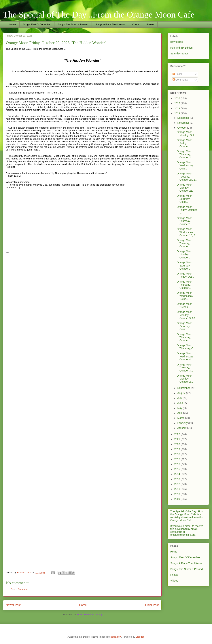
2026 (178, 98)
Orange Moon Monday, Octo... (187, 134)
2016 (178, 464)
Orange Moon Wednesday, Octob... (185, 296)
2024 (178, 108)
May (180, 408)
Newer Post (13, 605)
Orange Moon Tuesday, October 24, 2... (187, 177)
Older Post (152, 605)
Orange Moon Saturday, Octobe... (185, 266)
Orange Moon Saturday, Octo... (185, 326)
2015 (178, 469)
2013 (178, 479)
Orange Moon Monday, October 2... (185, 379)
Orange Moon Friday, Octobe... (185, 143)
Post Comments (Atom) (89, 615)
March (181, 418)
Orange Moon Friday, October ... (187, 210)
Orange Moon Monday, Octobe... (185, 254)
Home (13, 24)
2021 (178, 439)
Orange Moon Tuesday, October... (185, 243)
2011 (178, 489)
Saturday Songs (179, 54)
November (183, 123)
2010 (178, 494)
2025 (178, 103)
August (182, 393)
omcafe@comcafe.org (183, 535)
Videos (136, 24)
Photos (150, 24)
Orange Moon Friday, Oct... (185, 275)
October (182, 128)
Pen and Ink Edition (181, 48)
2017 (178, 459)
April (180, 413)
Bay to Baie (177, 42)
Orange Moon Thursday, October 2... (185, 154)
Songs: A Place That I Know (110, 24)
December (183, 118)
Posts (177, 74)
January (182, 428)
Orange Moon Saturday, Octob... (185, 199)
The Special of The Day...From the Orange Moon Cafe (99, 15)
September (184, 388)
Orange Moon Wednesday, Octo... (185, 165)
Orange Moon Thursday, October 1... (185, 221)
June (180, 403)
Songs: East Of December (37, 24)
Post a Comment (19, 589)
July (180, 398)
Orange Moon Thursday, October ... (185, 285)
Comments (180, 80)
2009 (178, 499)
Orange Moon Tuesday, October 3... (185, 368)
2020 (178, 444)
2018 (178, 454)
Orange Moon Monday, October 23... (185, 188)
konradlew (116, 637)
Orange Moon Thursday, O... (186, 347)
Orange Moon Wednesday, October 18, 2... (187, 232)
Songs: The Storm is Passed (73, 24)
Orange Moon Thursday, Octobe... (185, 337)
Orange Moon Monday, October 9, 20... (187, 315)
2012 (178, 484)
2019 (178, 449)
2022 (178, 434)
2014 (178, 474)
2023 (178, 113)
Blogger (140, 637)
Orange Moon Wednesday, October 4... (185, 357)
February (183, 423)
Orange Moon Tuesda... (185, 305)
